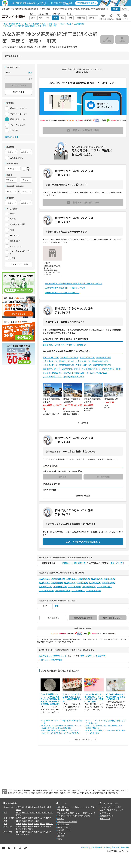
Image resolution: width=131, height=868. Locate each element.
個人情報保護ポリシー (100, 847)
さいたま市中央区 (97, 373)
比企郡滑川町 (104, 357)
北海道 (19, 807)
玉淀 (122, 563)
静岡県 (31, 821)
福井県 (49, 818)
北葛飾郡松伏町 (71, 369)
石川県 (43, 818)
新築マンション (46, 656)
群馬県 (19, 815)
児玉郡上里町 (84, 365)
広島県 (19, 826)
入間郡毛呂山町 (69, 357)
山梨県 (25, 818)
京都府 (31, 824)
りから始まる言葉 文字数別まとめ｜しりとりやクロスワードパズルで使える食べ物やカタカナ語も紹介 (61, 732)
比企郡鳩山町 (50, 365)
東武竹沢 (82, 563)
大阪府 (19, 824)
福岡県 (19, 832)
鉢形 (117, 563)
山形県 (49, 807)
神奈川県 (25, 812)
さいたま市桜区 (52, 377)
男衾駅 (48, 345)
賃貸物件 (102, 656)
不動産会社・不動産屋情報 (50, 660)
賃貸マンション (67, 807)
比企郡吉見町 (100, 361)
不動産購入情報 (63, 810)
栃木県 (50, 812)
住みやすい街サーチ (65, 827)
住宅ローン (61, 833)
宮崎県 (49, 832)
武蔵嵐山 (66, 563)
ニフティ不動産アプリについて (111, 810)
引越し (60, 839)
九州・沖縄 (8, 832)
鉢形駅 (60, 345)
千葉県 (38, 812)
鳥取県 (31, 826)
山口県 (43, 826)
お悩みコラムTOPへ (83, 739)
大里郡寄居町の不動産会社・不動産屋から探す (65, 288)
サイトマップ (105, 819)
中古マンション (60, 656)
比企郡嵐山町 (50, 361)
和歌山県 (49, 824)
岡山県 (25, 826)
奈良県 (43, 824)
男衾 (113, 563)
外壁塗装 (61, 836)
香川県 (19, 829)
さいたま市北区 (111, 369)
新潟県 (19, 818)
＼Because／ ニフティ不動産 (111, 807)
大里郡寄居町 (51, 357)
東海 (5, 821)
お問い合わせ (105, 813)
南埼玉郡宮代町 (102, 365)
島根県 (37, 826)
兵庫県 (25, 824)
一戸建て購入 (62, 816)
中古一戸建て (86, 656)
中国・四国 (8, 826)
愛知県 (19, 821)
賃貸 (59, 807)
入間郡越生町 (87, 357)
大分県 (43, 832)
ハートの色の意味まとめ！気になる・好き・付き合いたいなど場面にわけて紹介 (94, 698)
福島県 (19, 810)
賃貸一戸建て (91, 807)
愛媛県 (25, 829)
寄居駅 (82, 345)
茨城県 (44, 812)
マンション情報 (63, 824)
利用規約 (115, 847)
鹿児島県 (19, 834)
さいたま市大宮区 (53, 373)
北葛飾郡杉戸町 (52, 369)
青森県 (25, 807)
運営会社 (85, 847)
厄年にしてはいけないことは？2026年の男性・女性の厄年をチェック (72, 698)
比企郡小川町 (67, 361)
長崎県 (31, 832)
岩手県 (31, 807)
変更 (30, 72)
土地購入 (61, 819)
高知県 (31, 829)
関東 (5, 812)
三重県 (37, 821)
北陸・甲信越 (9, 818)
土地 (95, 656)
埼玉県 (32, 812)
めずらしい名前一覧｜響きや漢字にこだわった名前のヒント (116, 697)
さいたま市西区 (91, 369)
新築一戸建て (73, 816)
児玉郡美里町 (67, 365)
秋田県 (43, 807)
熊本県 (37, 832)
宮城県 (37, 807)
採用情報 (125, 847)
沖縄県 (26, 834)
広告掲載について (107, 816)
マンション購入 (63, 813)
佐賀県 (25, 832)
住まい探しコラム (64, 830)
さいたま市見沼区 (74, 373)
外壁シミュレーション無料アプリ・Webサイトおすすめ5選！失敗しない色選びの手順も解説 (62, 727)
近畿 (5, 824)
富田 (57, 606)
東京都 (19, 812)
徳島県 (49, 826)
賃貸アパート (79, 807)
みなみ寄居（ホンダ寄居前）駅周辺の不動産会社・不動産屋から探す (74, 283)
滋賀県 (37, 824)
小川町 (74, 563)
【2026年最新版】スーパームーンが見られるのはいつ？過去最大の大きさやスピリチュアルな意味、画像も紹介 (50, 699)
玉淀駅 (71, 345)
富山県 (37, 818)
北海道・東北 (9, 807)
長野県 (31, 818)
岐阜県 (25, 821)
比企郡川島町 (83, 361)
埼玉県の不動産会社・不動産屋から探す (62, 292)
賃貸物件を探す (12, 137)
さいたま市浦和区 (74, 377)
